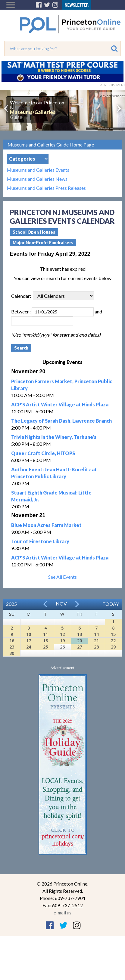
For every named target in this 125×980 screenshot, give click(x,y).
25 (45, 647)
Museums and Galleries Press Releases (46, 188)
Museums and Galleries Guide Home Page (51, 145)
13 (80, 634)
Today (111, 604)
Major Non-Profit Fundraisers (43, 243)
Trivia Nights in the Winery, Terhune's (54, 437)
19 (62, 641)
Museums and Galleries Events (38, 170)
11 (45, 634)
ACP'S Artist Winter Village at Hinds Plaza (60, 404)
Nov (61, 604)
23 (12, 647)
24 (29, 647)
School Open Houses (34, 232)
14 (96, 634)
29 (113, 647)
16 (12, 641)
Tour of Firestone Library (40, 541)
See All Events (63, 577)
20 (80, 641)
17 (29, 641)
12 (62, 634)
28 (96, 647)
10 (29, 634)
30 (12, 653)
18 (45, 641)
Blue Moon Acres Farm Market (46, 525)
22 (113, 641)
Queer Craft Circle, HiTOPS (43, 453)
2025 (11, 604)
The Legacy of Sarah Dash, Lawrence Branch (61, 421)
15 (113, 634)
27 (80, 647)
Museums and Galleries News (37, 179)
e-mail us (63, 913)
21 (96, 641)
